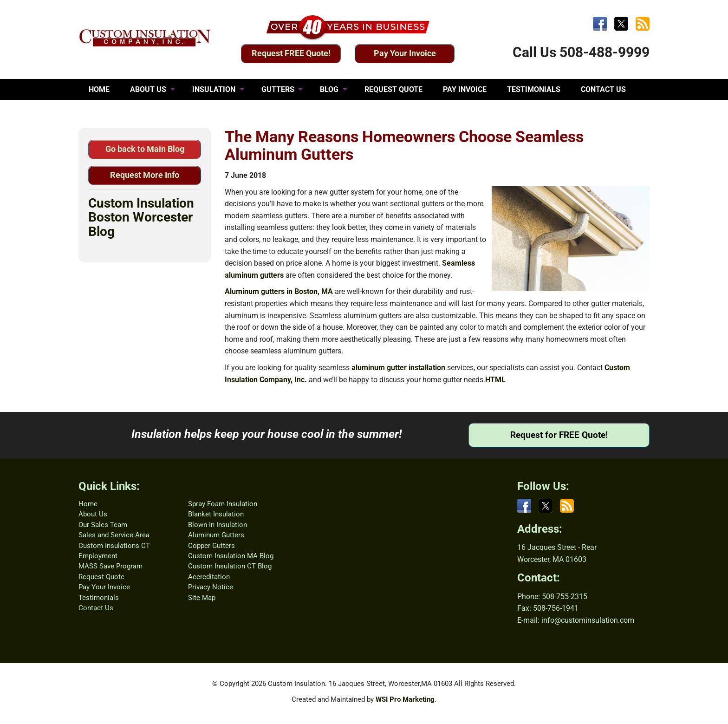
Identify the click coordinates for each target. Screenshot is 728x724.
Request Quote (101, 577)
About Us (93, 514)
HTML (495, 380)
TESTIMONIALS (534, 89)
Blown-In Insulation (218, 525)
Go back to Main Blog (145, 149)
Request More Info (145, 175)
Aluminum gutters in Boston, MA (279, 291)
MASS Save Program (110, 566)
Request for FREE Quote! (559, 435)
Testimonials (99, 598)
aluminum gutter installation (398, 368)
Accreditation (209, 577)
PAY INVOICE (465, 89)
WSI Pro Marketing (405, 699)
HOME (99, 89)
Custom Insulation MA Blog (231, 556)
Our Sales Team (103, 525)
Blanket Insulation (216, 514)
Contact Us (96, 608)
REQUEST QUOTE (393, 89)
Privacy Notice (211, 587)
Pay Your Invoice (405, 53)
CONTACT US (603, 89)
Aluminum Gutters (216, 535)
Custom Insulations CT (114, 546)
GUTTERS (278, 89)
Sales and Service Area (114, 535)
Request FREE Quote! (291, 53)
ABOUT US (148, 89)
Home (88, 504)
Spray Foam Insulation (223, 504)
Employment (98, 556)
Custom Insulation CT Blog (230, 566)
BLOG (329, 89)
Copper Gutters (211, 546)
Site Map (202, 598)
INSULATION (214, 89)
